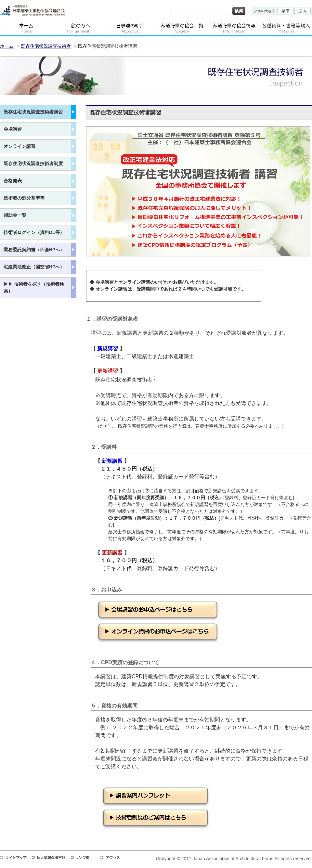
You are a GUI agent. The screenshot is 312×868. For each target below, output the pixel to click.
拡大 (303, 11)
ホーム (26, 28)
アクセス (113, 857)
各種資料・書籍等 (286, 28)
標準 (285, 11)
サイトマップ (16, 857)
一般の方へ (78, 28)
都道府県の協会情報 (234, 28)
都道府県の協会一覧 (182, 28)
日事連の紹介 (130, 28)
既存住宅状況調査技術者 (46, 46)
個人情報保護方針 (51, 857)
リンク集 (84, 857)
